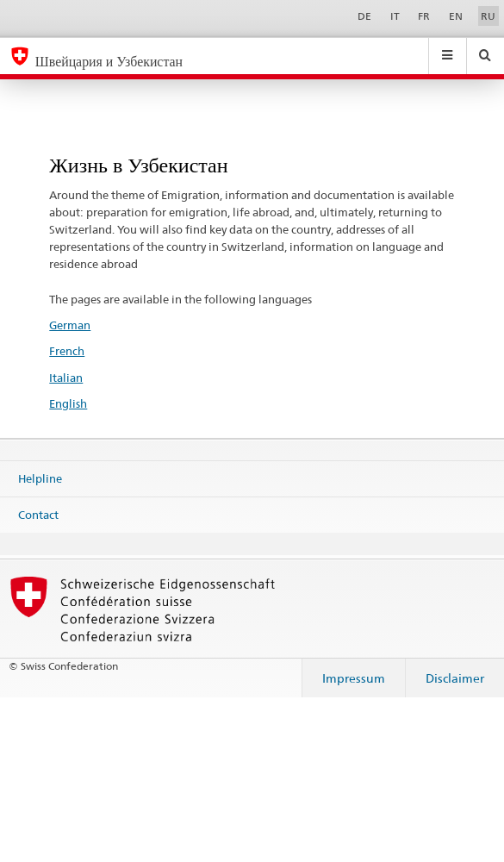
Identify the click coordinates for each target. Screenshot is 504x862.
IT (395, 16)
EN (456, 16)
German (70, 325)
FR (424, 16)
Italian (66, 378)
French (67, 351)
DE (364, 16)
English (68, 403)
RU (488, 16)
